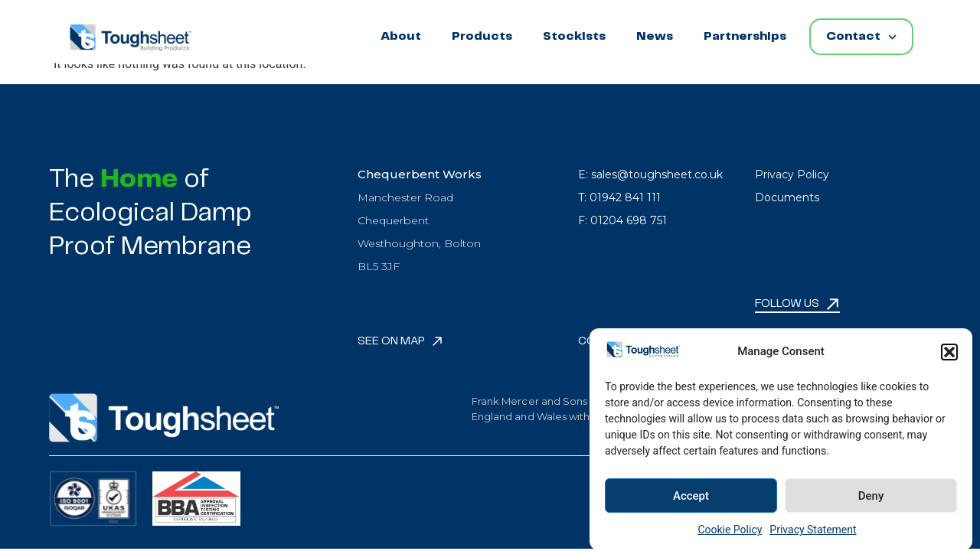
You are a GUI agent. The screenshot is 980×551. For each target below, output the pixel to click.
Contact (861, 37)
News (655, 36)
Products (482, 36)
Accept (691, 500)
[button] (949, 357)
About (401, 36)
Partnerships (745, 36)
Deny (871, 500)
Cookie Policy (730, 535)
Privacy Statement (813, 535)
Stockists (574, 36)
